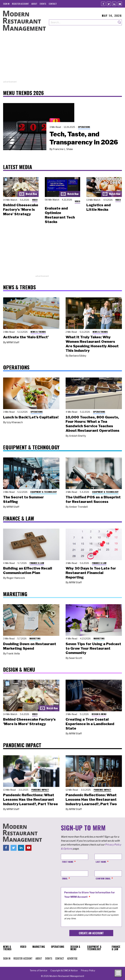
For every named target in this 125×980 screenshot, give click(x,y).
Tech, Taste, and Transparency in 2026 (84, 138)
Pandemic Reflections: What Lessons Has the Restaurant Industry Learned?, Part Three (30, 799)
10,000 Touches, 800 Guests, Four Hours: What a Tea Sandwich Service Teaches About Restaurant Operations (93, 424)
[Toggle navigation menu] (118, 973)
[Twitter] (109, 4)
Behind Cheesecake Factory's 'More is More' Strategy (21, 210)
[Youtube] (120, 4)
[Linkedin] (114, 4)
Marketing (35, 638)
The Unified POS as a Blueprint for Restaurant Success (93, 499)
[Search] (119, 22)
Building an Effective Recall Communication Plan (28, 571)
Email (65, 878)
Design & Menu (99, 714)
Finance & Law (37, 563)
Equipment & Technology (44, 492)
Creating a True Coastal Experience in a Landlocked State (90, 724)
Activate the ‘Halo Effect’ (26, 337)
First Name (68, 862)
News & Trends (38, 332)
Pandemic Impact (40, 790)
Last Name (101, 862)
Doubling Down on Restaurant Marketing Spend (30, 646)
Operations (84, 127)
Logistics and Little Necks (99, 207)
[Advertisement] (62, 59)
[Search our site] (83, 22)
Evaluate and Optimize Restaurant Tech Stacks (60, 215)
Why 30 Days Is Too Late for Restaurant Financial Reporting (91, 573)
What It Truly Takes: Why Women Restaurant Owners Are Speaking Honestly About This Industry (92, 344)
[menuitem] (6, 4)
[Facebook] (103, 4)
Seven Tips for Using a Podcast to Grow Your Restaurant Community (93, 648)
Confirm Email (103, 878)
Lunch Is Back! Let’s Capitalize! (31, 417)
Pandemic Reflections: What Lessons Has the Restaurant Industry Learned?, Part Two (91, 799)
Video (35, 200)
